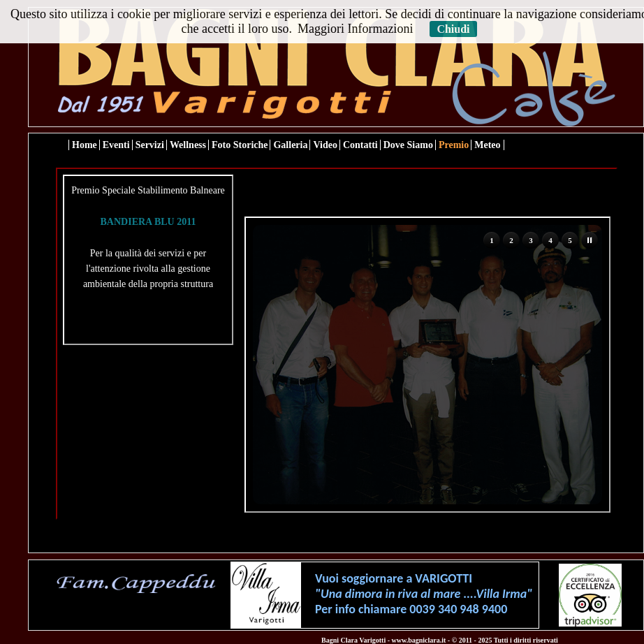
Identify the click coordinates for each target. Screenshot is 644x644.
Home (85, 145)
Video (325, 145)
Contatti (360, 145)
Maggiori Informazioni (355, 29)
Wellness (188, 145)
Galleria (290, 145)
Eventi (116, 145)
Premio (454, 145)
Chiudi (453, 29)
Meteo (487, 145)
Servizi (150, 145)
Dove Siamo (408, 145)
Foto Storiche (240, 145)
